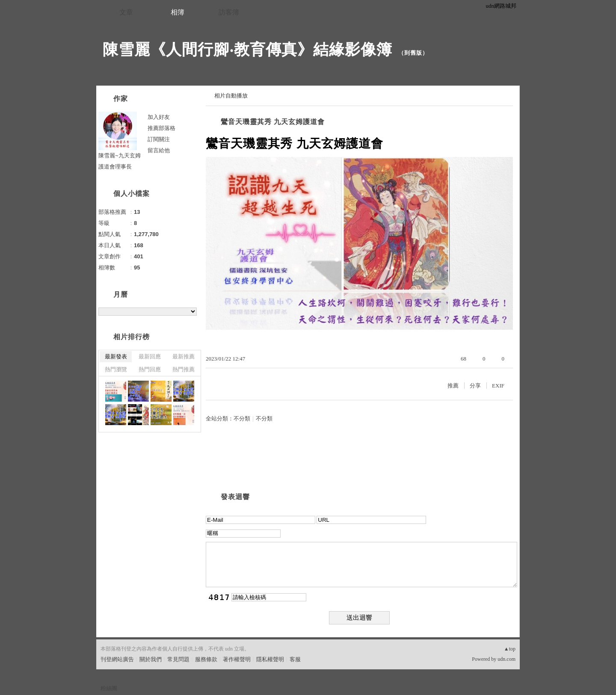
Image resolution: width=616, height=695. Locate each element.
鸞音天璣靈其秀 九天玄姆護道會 (273, 122)
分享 (475, 386)
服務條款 (206, 659)
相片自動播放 (231, 96)
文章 (126, 12)
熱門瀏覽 (116, 369)
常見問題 (178, 659)
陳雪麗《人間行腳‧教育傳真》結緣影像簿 (247, 49)
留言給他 (159, 150)
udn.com (506, 659)
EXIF (498, 386)
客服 (295, 659)
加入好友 (159, 117)
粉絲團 (109, 688)
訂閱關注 (159, 139)
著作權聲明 (237, 659)
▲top (510, 649)
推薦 (453, 386)
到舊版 (413, 53)
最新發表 (116, 356)
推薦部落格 (161, 128)
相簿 (178, 12)
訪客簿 (229, 12)
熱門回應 (150, 369)
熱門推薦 (184, 369)
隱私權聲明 (270, 659)
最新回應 (150, 356)
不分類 (242, 418)
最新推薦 (184, 356)
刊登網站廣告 (117, 659)
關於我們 (151, 659)
